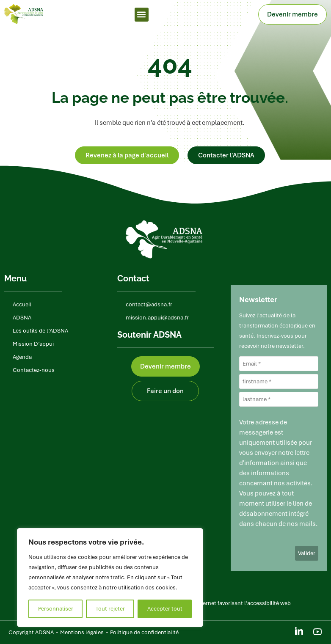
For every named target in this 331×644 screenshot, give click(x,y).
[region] (110, 578)
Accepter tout (165, 609)
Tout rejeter (110, 609)
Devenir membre (295, 14)
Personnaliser (56, 609)
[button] (142, 15)
